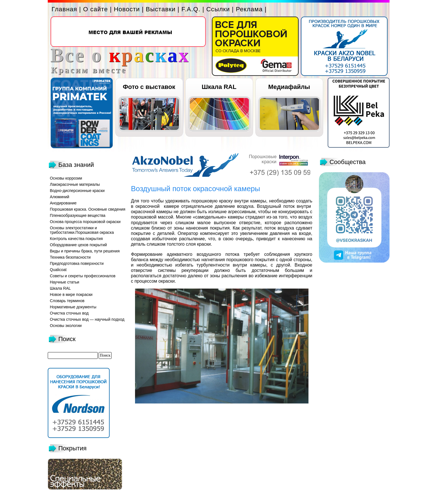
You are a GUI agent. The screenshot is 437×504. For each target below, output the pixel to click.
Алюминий (60, 197)
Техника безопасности (70, 257)
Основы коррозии (66, 178)
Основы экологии (66, 326)
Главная (65, 9)
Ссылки (218, 9)
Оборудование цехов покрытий (79, 245)
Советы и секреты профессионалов (83, 276)
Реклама (249, 9)
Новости (127, 9)
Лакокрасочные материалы (75, 184)
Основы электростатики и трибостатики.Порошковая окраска (82, 230)
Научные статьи (65, 282)
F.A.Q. (191, 9)
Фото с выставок (149, 87)
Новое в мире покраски (71, 294)
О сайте (95, 9)
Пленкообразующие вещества (78, 215)
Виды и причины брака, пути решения (85, 251)
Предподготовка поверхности (77, 263)
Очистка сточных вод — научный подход (87, 319)
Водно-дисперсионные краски (77, 191)
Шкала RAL (219, 87)
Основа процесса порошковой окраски (85, 222)
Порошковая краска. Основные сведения (88, 209)
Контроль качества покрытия (76, 239)
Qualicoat (58, 270)
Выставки (161, 9)
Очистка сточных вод (69, 313)
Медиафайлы (289, 87)
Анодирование (63, 203)
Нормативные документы (73, 307)
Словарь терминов (67, 301)
